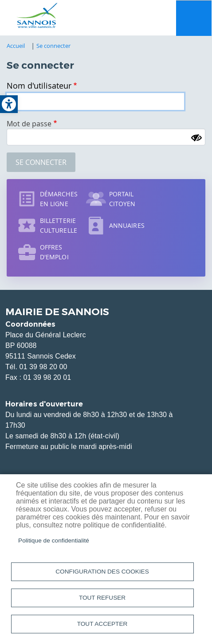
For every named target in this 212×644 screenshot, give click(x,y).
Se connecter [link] (54, 46)
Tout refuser (102, 598)
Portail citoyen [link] (122, 199)
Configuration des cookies (102, 572)
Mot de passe (29, 124)
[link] (9, 104)
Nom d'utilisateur (39, 86)
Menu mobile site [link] (194, 18)
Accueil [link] (16, 46)
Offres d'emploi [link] (54, 252)
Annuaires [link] (127, 225)
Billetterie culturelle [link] (59, 225)
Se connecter (41, 162)
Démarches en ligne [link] (59, 199)
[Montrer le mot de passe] (196, 138)
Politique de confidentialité (54, 541)
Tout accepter (102, 624)
